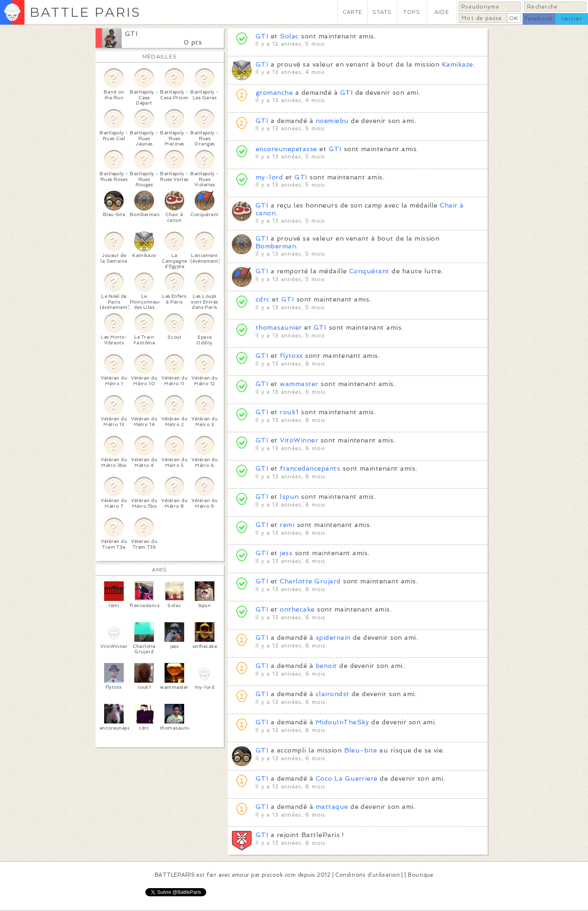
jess (286, 553)
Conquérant (369, 271)
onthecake (297, 609)
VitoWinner (299, 440)
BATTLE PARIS (85, 12)
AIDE (442, 12)
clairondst (333, 694)
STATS (382, 12)
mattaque (332, 807)
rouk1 (289, 412)
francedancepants (310, 468)
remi (287, 525)
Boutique (421, 875)
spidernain (333, 637)
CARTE (352, 12)
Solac (289, 36)
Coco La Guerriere (347, 778)
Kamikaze (458, 64)
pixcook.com (279, 875)
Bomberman (276, 246)
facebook (539, 19)
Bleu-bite (361, 750)
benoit (326, 666)
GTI (131, 34)
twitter (572, 19)
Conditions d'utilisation (367, 875)
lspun (289, 497)
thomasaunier (279, 327)
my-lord (269, 177)
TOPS (412, 12)
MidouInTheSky (342, 722)
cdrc (263, 299)
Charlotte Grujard (310, 581)
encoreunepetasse (286, 149)
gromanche (274, 93)
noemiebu (332, 121)
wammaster (299, 384)
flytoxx (291, 356)
